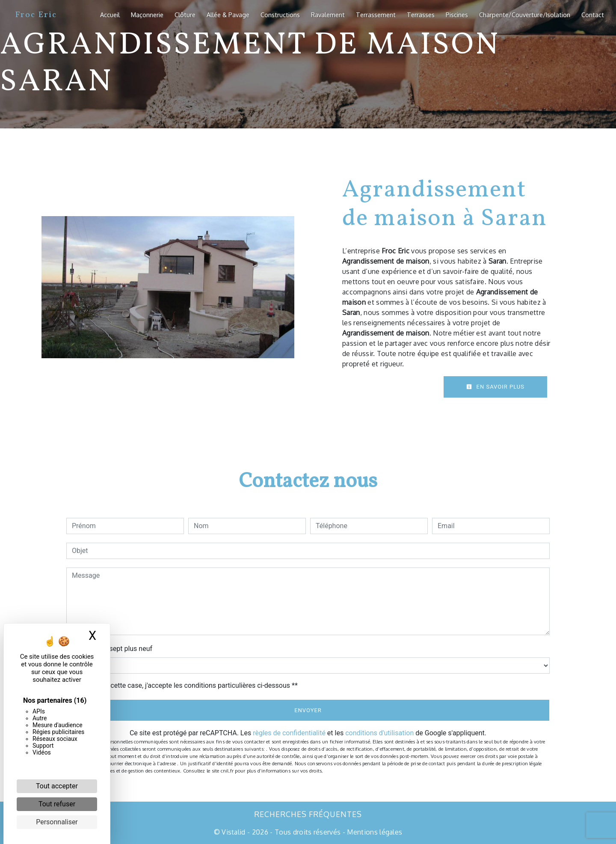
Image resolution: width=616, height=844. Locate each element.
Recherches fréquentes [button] (308, 814)
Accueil (110, 15)
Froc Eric (36, 15)
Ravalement (328, 15)
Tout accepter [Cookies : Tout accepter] (57, 786)
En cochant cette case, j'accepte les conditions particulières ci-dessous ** (186, 685)
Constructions (280, 15)
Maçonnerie (147, 15)
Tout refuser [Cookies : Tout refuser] (57, 804)
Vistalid (234, 832)
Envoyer (308, 710)
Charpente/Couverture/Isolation (525, 15)
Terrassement (376, 15)
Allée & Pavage (228, 15)
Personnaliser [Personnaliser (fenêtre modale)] (57, 822)
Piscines (457, 15)
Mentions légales (374, 832)
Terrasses (421, 15)
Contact (593, 15)
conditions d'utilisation (379, 733)
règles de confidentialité (289, 733)
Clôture (185, 15)
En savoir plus (495, 387)
